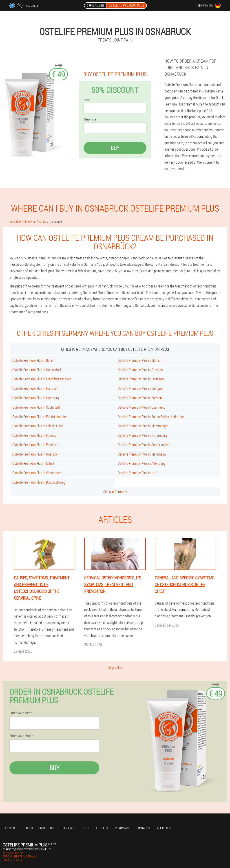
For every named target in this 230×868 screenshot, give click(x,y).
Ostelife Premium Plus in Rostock (35, 454)
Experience (10, 828)
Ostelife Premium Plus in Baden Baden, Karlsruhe (151, 417)
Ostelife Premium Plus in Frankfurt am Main (42, 379)
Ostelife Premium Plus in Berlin (33, 360)
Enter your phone (21, 736)
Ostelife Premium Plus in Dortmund (142, 407)
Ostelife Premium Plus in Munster (35, 435)
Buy (115, 148)
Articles (102, 828)
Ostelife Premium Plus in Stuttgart (141, 379)
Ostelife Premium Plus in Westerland (37, 473)
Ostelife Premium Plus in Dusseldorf (37, 370)
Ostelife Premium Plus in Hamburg (36, 398)
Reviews (68, 828)
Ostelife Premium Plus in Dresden (140, 370)
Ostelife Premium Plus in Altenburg (141, 463)
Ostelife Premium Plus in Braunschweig (39, 482)
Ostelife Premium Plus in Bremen (140, 398)
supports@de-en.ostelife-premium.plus (27, 849)
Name (87, 100)
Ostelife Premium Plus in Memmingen (143, 426)
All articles (115, 667)
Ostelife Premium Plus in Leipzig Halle (38, 426)
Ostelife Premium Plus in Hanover (35, 388)
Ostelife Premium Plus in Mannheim (142, 454)
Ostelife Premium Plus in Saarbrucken (143, 445)
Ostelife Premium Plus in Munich (140, 360)
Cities (85, 828)
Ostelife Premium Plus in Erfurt (33, 463)
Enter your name (21, 713)
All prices (164, 828)
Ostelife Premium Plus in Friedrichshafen (40, 417)
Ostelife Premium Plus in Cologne (140, 388)
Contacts (143, 828)
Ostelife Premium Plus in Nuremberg (142, 435)
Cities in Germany (115, 492)
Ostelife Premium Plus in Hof (137, 473)
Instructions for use (40, 828)
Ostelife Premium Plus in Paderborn (36, 445)
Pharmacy (122, 828)
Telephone (90, 119)
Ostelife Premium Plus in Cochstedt (36, 407)
